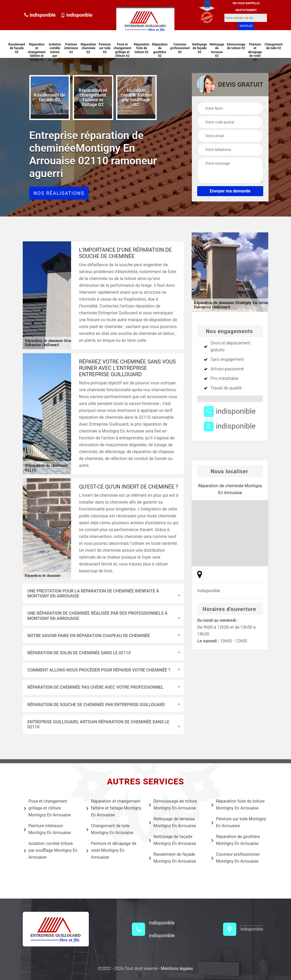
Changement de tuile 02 (274, 46)
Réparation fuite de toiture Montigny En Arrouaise (238, 805)
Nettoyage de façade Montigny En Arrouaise (173, 840)
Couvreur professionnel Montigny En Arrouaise (235, 858)
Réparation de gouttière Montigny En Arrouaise (236, 840)
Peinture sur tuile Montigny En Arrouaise (239, 822)
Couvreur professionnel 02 (180, 48)
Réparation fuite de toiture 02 (142, 48)
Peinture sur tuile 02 (105, 48)
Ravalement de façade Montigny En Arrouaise (173, 858)
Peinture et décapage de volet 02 (255, 52)
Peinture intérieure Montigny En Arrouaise (48, 829)
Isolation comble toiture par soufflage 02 (55, 54)
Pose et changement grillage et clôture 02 (122, 50)
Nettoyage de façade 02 (200, 48)
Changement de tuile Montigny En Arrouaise (110, 829)
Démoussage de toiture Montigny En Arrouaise (173, 805)
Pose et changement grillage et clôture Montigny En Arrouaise (48, 808)
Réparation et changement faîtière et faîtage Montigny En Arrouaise (114, 808)
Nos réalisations (59, 193)
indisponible (40, 15)
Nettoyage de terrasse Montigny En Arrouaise (173, 822)
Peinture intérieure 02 (71, 48)
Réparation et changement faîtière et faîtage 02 (37, 52)
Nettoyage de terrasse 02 (217, 50)
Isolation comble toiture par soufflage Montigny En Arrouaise (51, 850)
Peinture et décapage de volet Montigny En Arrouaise (111, 850)
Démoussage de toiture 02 (236, 46)
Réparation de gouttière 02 (160, 50)
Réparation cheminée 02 (88, 48)
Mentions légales (177, 969)
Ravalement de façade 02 (17, 48)
